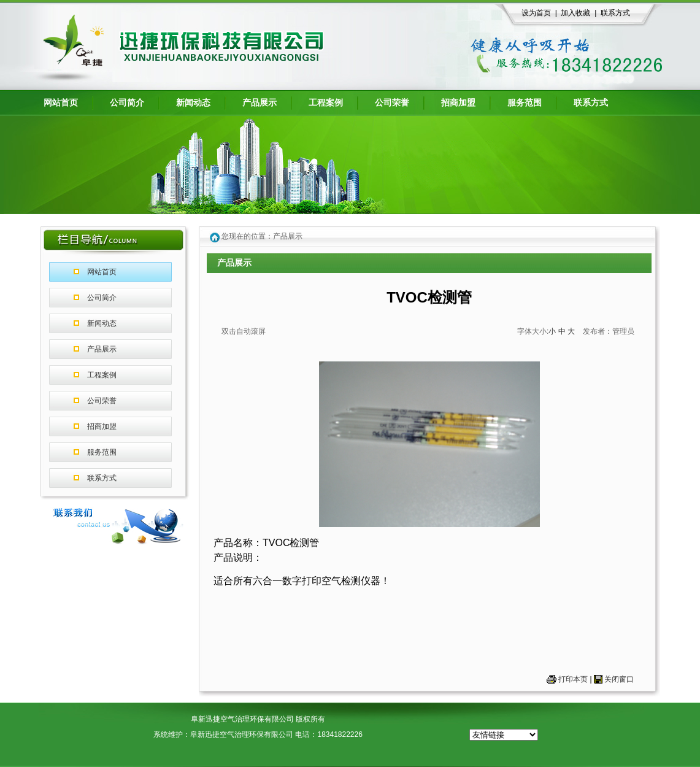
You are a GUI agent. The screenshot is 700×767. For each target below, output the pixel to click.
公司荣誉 (102, 401)
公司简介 (102, 298)
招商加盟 (102, 426)
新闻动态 (102, 323)
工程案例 (102, 375)
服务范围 (102, 452)
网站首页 (102, 272)
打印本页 (573, 679)
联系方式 (102, 478)
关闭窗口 (619, 679)
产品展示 (102, 349)
